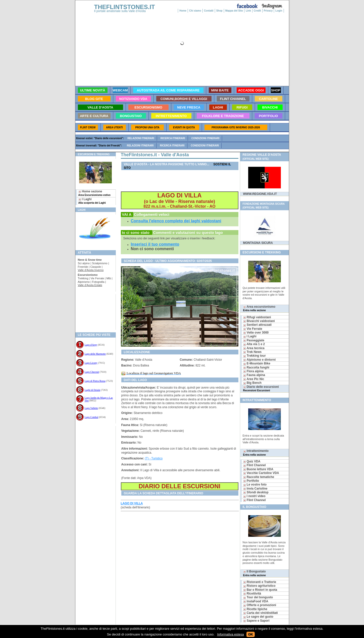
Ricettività (252, 594)
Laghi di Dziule (93, 390)
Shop (219, 11)
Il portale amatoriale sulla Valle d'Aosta (120, 11)
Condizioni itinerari (205, 138)
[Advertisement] (94, 310)
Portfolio (251, 481)
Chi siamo (195, 11)
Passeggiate (254, 340)
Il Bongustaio (255, 573)
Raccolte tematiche (259, 477)
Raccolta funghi (256, 367)
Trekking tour (254, 356)
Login (279, 11)
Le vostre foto (255, 485)
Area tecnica (254, 348)
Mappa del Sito (234, 11)
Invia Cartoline (255, 489)
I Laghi (92, 201)
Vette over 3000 (256, 333)
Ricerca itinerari (173, 138)
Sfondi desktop (256, 492)
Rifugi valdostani (257, 317)
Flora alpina (253, 371)
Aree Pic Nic (254, 379)
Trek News (252, 352)
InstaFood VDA (256, 601)
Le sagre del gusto (258, 617)
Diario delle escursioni (261, 388)
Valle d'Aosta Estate (90, 285)
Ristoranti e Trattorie (260, 582)
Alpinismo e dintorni (259, 360)
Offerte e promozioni (260, 605)
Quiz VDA (252, 461)
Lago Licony (91, 363)
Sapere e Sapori (256, 621)
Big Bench (252, 383)
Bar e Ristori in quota (260, 590)
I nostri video (254, 496)
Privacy (268, 11)
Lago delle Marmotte (95, 354)
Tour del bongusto (258, 597)
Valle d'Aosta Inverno (91, 270)
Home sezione (94, 193)
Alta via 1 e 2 (254, 344)
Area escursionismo (259, 308)
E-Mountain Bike (257, 363)
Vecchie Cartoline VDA (261, 473)
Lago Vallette (91, 408)
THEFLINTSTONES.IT (125, 7)
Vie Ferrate (253, 329)
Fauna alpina (254, 375)
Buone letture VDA (258, 469)
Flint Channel (254, 465)
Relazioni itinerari (141, 138)
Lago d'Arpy (91, 345)
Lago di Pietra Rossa (95, 381)
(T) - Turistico (154, 458)
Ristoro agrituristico (259, 586)
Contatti (209, 11)
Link (248, 11)
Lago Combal (92, 417)
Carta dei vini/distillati (261, 613)
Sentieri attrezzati (257, 325)
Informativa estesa (230, 634)
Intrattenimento (256, 453)
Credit (257, 11)
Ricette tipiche (255, 609)
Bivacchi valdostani (259, 321)
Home (183, 11)
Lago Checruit (92, 372)
